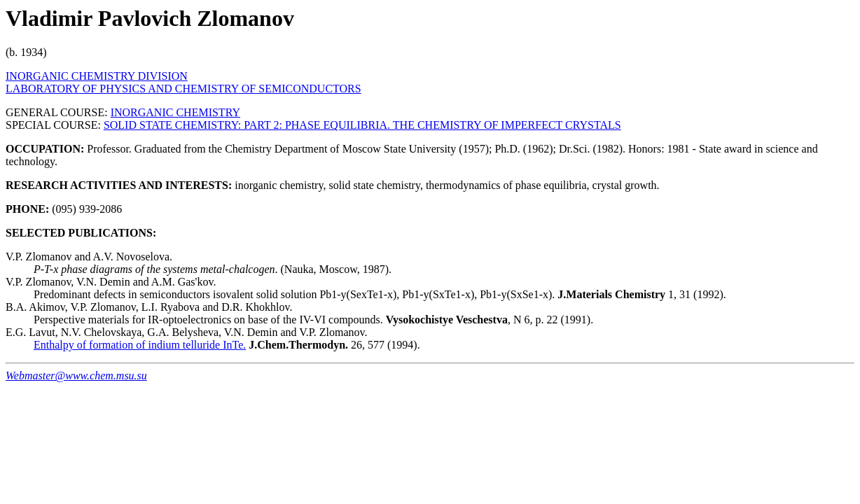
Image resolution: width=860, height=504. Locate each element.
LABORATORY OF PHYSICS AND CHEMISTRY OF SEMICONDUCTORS (183, 89)
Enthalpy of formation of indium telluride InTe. (140, 345)
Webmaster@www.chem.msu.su (76, 376)
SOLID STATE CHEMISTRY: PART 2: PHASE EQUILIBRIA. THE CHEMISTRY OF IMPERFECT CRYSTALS (362, 125)
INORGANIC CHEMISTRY (175, 112)
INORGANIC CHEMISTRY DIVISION (97, 76)
